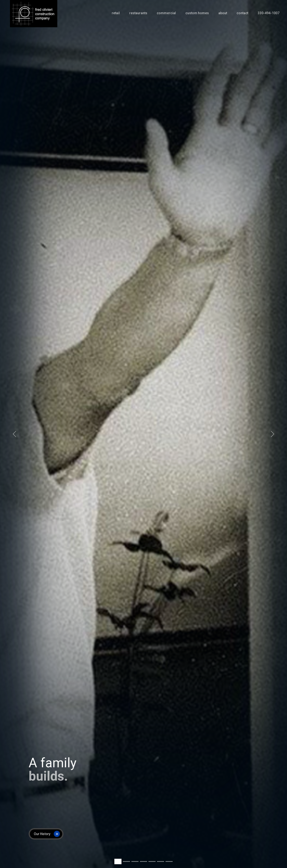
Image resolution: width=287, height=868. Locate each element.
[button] (14, 434)
